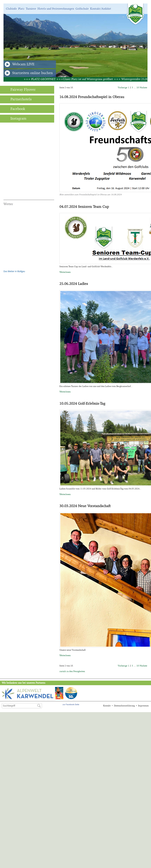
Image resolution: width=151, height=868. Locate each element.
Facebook (14, 109)
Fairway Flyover (20, 90)
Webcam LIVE (20, 64)
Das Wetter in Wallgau (14, 271)
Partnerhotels (18, 99)
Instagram (15, 119)
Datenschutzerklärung (124, 706)
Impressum (143, 706)
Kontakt (107, 706)
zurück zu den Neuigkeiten (72, 671)
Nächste (143, 88)
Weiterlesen (65, 272)
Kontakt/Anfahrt (101, 9)
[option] (75, 40)
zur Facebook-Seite (71, 704)
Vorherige (123, 88)
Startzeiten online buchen (29, 73)
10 (138, 88)
